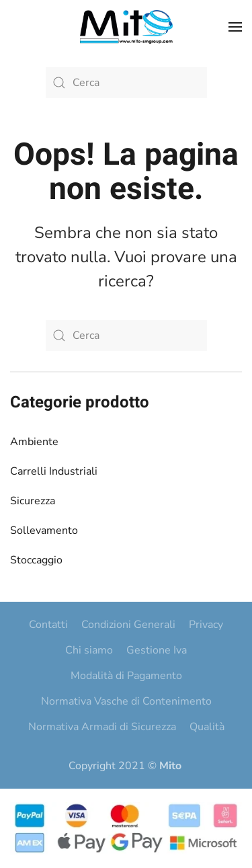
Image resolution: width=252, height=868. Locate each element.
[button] (235, 27)
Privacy (206, 625)
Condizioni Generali (128, 625)
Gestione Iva (157, 650)
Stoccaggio (36, 560)
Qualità (207, 727)
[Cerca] (126, 83)
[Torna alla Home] (126, 27)
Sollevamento (44, 530)
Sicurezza (33, 501)
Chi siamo (89, 650)
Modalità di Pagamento (126, 676)
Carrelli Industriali (54, 471)
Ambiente (34, 442)
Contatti (48, 625)
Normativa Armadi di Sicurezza (102, 727)
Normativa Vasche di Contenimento (126, 701)
